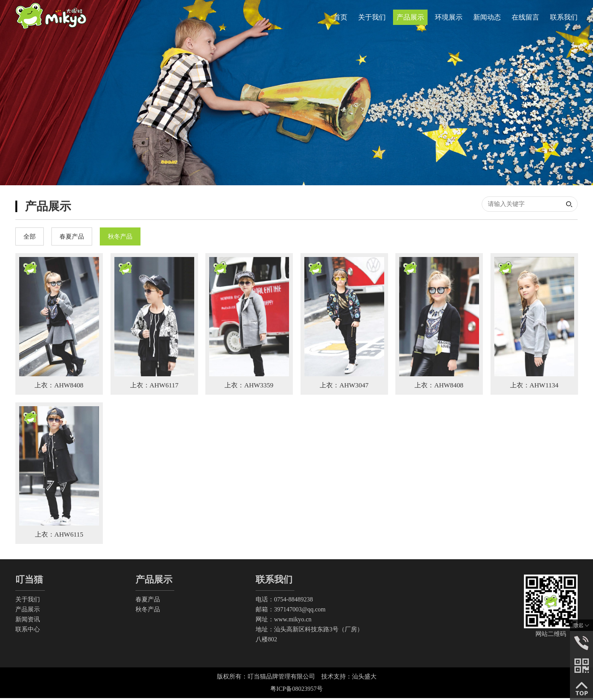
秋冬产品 (148, 611)
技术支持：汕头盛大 (349, 678)
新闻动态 (487, 17)
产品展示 (410, 17)
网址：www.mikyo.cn (284, 621)
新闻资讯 (28, 621)
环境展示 (449, 17)
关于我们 (372, 17)
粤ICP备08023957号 (296, 691)
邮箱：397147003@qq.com (291, 611)
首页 (340, 17)
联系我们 (564, 17)
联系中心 (28, 631)
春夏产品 (148, 601)
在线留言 (525, 17)
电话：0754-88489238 (284, 601)
